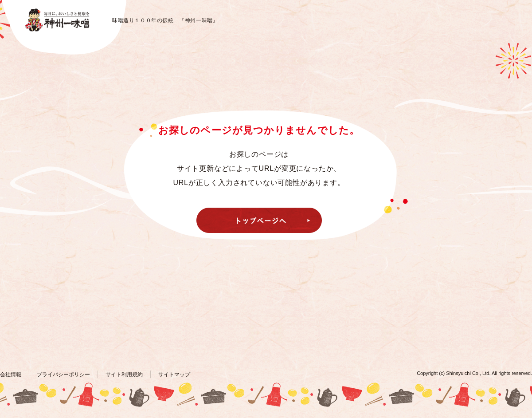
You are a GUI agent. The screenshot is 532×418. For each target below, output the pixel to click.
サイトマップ (174, 375)
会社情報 (11, 375)
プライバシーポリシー (63, 375)
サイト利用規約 (124, 375)
